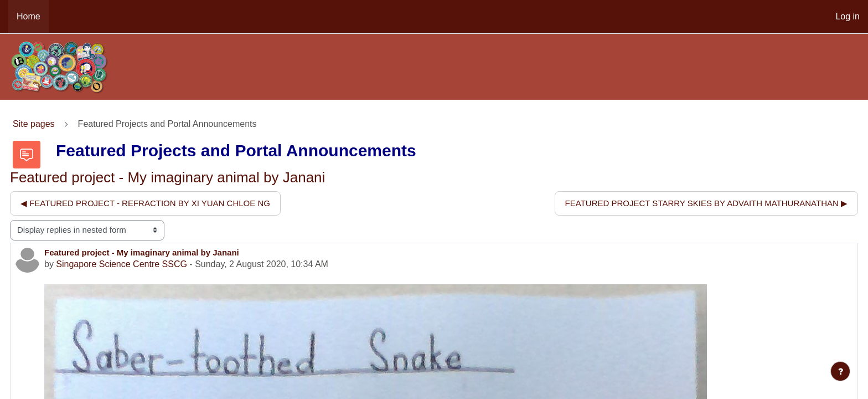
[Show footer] (840, 371)
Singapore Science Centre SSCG (122, 264)
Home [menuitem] (29, 16)
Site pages (34, 124)
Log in (848, 16)
